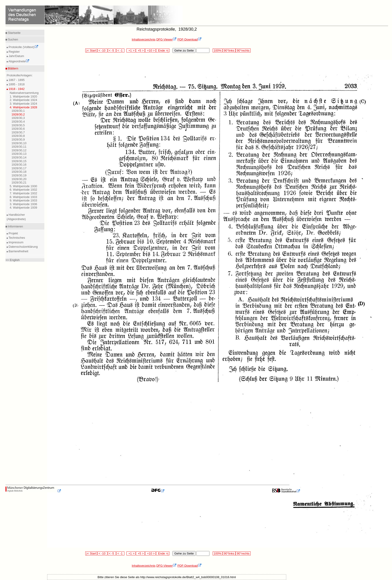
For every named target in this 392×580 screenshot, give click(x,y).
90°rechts (243, 50)
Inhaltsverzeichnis (144, 39)
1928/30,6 (18, 129)
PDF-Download (190, 39)
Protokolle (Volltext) (23, 47)
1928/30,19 (19, 175)
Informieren (15, 226)
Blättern (13, 68)
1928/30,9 (18, 139)
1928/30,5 (18, 125)
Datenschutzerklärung (23, 247)
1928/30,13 (19, 154)
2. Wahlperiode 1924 (23, 100)
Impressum (16, 242)
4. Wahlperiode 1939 (23, 208)
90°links (229, 50)
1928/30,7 (18, 132)
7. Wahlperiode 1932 (23, 193)
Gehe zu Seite (184, 50)
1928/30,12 (19, 150)
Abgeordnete (19, 61)
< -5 (112, 50)
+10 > (150, 50)
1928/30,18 (19, 172)
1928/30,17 (19, 168)
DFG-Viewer (166, 39)
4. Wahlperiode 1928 (23, 107)
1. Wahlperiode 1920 (23, 96)
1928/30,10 (19, 143)
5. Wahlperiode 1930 (23, 186)
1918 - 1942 (16, 89)
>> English (13, 260)
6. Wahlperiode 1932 (23, 190)
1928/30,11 (19, 147)
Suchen (13, 39)
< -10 (102, 50)
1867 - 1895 (16, 80)
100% (217, 50)
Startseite (14, 33)
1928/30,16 (19, 165)
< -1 (120, 50)
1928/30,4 (18, 122)
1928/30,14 (19, 157)
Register (14, 52)
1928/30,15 (19, 161)
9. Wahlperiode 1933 (23, 200)
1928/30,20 (19, 179)
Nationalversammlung (24, 93)
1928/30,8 (18, 136)
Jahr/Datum (16, 56)
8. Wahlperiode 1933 (23, 197)
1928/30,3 (18, 118)
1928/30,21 (19, 182)
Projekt (13, 233)
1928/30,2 (18, 114)
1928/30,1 (18, 111)
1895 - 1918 (16, 84)
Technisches (16, 238)
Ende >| (163, 50)
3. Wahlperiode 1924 (23, 104)
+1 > (131, 50)
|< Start (91, 50)
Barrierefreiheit (18, 251)
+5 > (140, 50)
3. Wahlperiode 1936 (23, 204)
